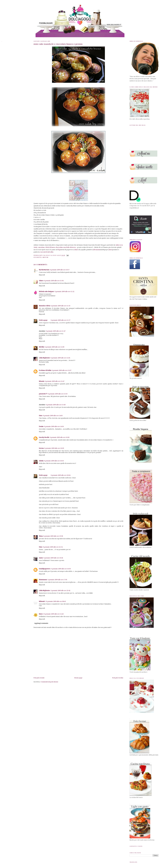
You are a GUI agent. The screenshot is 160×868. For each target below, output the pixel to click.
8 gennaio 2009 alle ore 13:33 (58, 394)
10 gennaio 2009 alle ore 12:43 (53, 614)
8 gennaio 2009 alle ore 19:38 (53, 536)
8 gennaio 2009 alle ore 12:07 (62, 370)
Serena (41, 448)
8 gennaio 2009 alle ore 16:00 (60, 437)
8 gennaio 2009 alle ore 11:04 (54, 281)
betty (36, 247)
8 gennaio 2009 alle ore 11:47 (56, 331)
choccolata (59, 247)
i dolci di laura (50, 247)
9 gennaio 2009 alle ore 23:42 (60, 590)
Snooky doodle (44, 437)
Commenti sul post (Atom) (49, 682)
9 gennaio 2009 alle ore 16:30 (61, 569)
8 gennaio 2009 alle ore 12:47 (55, 381)
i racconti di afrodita (46, 252)
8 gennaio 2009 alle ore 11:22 (64, 291)
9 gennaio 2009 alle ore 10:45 (53, 558)
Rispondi (42, 275)
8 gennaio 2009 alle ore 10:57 (60, 270)
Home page (78, 678)
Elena (41, 536)
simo (110, 250)
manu (41, 558)
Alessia (41, 461)
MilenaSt (42, 601)
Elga (59, 250)
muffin (45, 257)
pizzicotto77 (43, 394)
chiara (76, 250)
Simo (41, 416)
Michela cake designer (46, 291)
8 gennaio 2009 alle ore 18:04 (61, 475)
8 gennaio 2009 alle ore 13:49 (56, 405)
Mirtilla (41, 347)
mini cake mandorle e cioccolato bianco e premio (58, 44)
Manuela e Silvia (44, 306)
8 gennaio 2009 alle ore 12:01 (60, 358)
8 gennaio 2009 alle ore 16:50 (54, 461)
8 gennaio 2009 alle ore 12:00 (54, 347)
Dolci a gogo (43, 320)
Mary (41, 614)
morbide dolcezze (70, 247)
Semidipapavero (45, 569)
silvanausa (97, 250)
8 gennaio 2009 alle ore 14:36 (54, 426)
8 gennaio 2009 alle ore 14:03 (53, 416)
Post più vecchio (118, 678)
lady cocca (119, 245)
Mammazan (43, 580)
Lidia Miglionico (44, 358)
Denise (41, 426)
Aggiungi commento (41, 623)
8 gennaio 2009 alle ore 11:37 (61, 320)
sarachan (41, 247)
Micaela (41, 381)
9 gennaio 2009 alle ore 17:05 (57, 580)
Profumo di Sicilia (45, 370)
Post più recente (39, 678)
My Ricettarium (44, 270)
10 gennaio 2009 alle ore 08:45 (56, 601)
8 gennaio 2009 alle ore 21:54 (53, 547)
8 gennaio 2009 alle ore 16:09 (54, 448)
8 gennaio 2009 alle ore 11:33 (60, 306)
